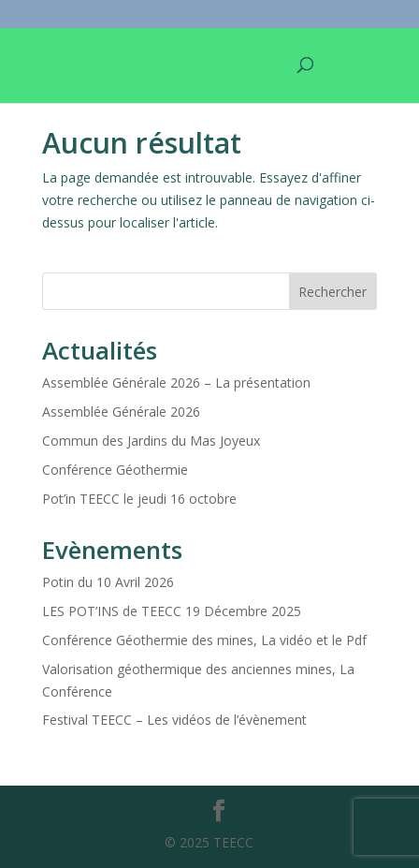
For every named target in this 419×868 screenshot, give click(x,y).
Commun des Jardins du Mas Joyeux (151, 441)
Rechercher (332, 292)
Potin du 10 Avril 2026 (108, 582)
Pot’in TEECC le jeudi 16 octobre (139, 499)
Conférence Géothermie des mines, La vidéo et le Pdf (204, 640)
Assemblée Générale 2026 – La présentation (176, 383)
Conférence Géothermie (115, 470)
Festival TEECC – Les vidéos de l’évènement (174, 720)
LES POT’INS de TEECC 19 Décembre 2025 (172, 611)
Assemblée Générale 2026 (121, 412)
